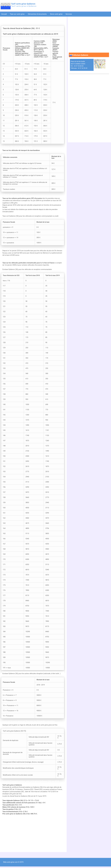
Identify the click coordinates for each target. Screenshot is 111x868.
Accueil (4, 14)
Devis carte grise (56, 14)
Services (69, 14)
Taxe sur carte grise (17, 14)
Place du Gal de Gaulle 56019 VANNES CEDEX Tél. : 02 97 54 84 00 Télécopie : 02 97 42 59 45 (79, 65)
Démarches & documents (38, 14)
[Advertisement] (33, 834)
